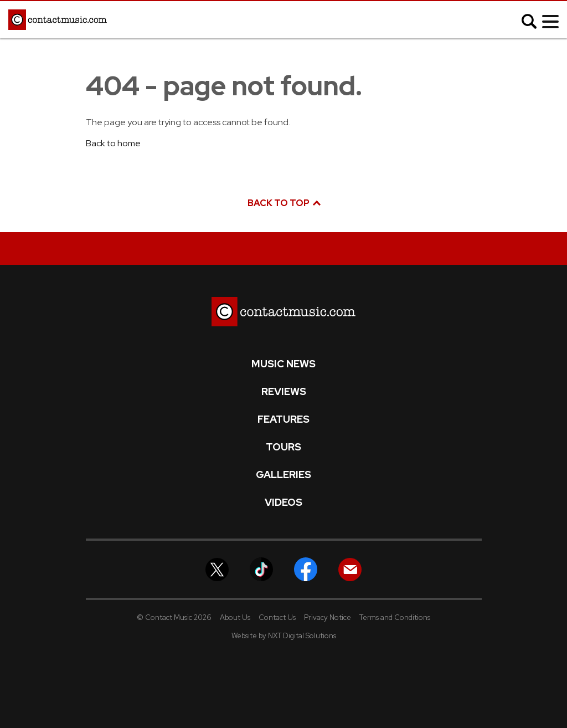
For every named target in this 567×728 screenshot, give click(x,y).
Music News (283, 364)
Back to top (283, 203)
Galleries (283, 475)
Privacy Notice (328, 617)
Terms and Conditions (395, 617)
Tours (283, 447)
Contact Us (277, 617)
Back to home (113, 143)
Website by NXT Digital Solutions (284, 636)
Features (283, 419)
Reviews (284, 392)
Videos (283, 503)
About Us (235, 617)
